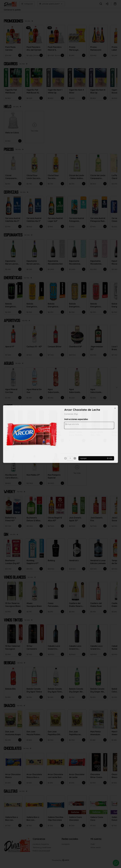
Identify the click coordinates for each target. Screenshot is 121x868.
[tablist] (60, 423)
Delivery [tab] (47, 423)
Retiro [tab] (74, 423)
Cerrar (60, 451)
